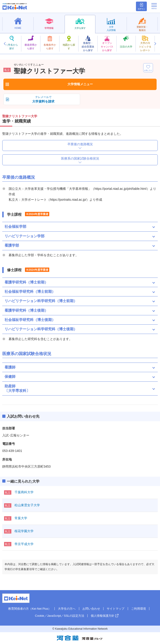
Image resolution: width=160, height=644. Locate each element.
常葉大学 (21, 518)
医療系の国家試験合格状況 (80, 158)
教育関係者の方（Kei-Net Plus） (30, 609)
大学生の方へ (67, 609)
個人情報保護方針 (103, 616)
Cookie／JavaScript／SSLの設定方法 (60, 616)
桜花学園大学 (24, 531)
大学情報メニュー (80, 84)
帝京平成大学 (24, 544)
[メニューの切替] (154, 6)
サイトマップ (116, 609)
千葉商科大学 (24, 492)
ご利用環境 (139, 609)
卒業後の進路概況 (80, 144)
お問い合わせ (91, 609)
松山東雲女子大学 (27, 505)
